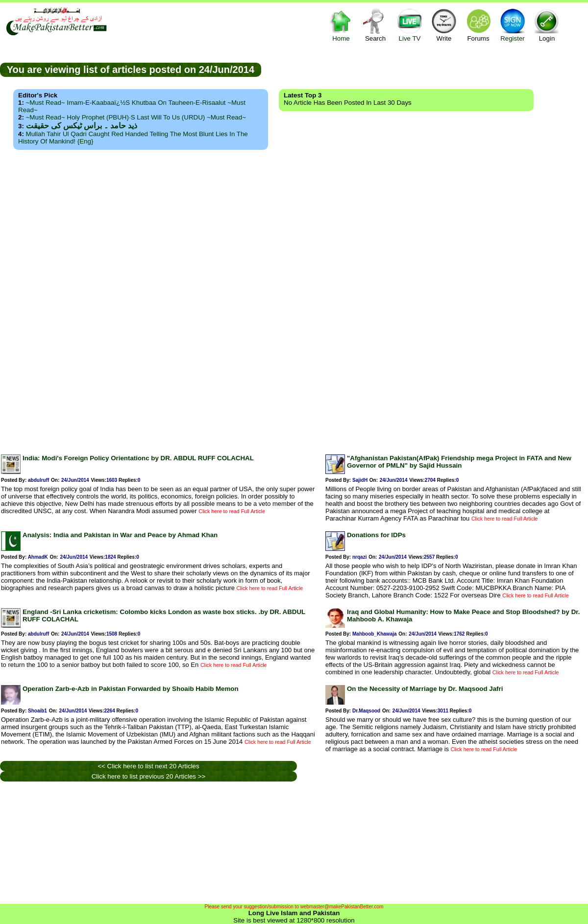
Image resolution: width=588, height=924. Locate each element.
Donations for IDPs (376, 535)
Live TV (410, 25)
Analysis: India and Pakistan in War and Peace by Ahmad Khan (120, 535)
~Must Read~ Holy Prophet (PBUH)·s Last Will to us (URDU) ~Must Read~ (136, 117)
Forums (478, 25)
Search (375, 25)
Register (513, 25)
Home (341, 25)
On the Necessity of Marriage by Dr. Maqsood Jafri (425, 689)
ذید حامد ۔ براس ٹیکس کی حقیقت (82, 126)
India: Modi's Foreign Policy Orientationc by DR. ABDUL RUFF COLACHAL (138, 458)
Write (444, 25)
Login (547, 25)
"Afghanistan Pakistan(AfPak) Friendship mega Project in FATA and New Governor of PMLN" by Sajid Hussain (459, 462)
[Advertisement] (294, 299)
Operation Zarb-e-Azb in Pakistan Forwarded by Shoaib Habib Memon (131, 689)
